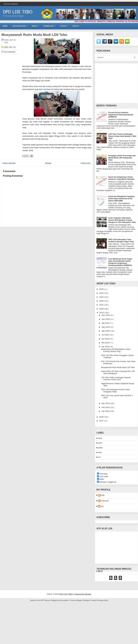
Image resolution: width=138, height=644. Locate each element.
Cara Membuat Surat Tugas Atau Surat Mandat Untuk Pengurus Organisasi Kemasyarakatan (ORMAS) (120, 262)
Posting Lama (86, 163)
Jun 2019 (106, 339)
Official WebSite (11, 4)
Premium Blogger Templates (80, 600)
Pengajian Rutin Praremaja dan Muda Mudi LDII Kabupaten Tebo (122, 158)
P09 (103, 495)
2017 (102, 421)
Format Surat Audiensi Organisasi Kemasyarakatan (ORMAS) (121, 115)
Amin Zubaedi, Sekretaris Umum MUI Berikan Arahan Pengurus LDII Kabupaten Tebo (122, 220)
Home (5, 26)
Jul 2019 (105, 335)
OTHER (65, 25)
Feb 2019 (106, 407)
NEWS (36, 25)
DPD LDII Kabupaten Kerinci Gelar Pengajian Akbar (115, 391)
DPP (100, 443)
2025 (102, 289)
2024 (102, 293)
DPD (6, 47)
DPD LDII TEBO (18, 12)
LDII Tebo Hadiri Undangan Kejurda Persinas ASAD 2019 (116, 379)
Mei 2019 (106, 343)
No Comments (10, 52)
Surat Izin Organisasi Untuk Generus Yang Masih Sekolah (121, 178)
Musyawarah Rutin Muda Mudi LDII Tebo (34, 35)
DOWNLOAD (50, 25)
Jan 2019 (106, 411)
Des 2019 (106, 315)
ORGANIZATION (21, 25)
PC (14, 47)
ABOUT (77, 25)
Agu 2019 (106, 331)
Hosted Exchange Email (100, 600)
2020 (102, 309)
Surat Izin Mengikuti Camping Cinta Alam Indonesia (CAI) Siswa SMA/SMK (121, 199)
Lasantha (66, 600)
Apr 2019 (106, 347)
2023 (102, 297)
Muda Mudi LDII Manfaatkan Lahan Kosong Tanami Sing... (116, 350)
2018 (102, 417)
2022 (102, 301)
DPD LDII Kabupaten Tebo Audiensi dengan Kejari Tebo (121, 241)
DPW (100, 448)
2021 (102, 305)
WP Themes (46, 600)
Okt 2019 (106, 323)
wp (102, 506)
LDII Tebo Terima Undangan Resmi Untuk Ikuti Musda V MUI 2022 (122, 136)
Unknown (105, 501)
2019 (102, 313)
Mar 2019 (106, 403)
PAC (11, 47)
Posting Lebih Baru (9, 163)
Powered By (80, 594)
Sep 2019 (106, 327)
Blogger (88, 594)
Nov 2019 (106, 319)
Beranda (48, 163)
